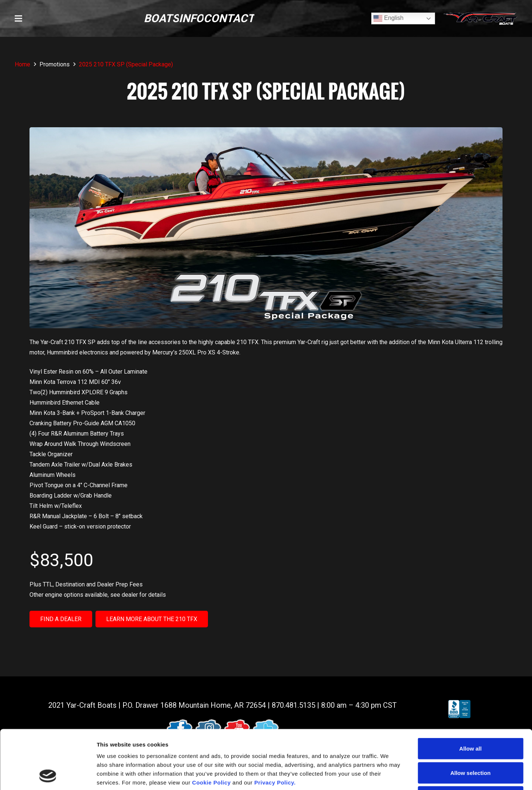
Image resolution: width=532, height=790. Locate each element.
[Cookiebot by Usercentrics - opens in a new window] (48, 776)
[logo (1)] (480, 19)
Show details (387, 775)
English (388, 18)
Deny (471, 742)
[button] (18, 18)
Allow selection (470, 718)
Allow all (471, 693)
